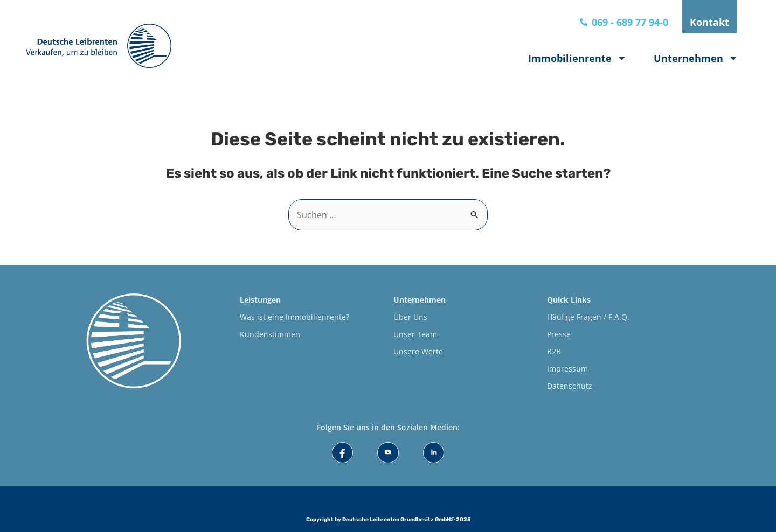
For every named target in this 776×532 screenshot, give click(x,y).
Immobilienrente (577, 58)
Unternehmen (696, 58)
